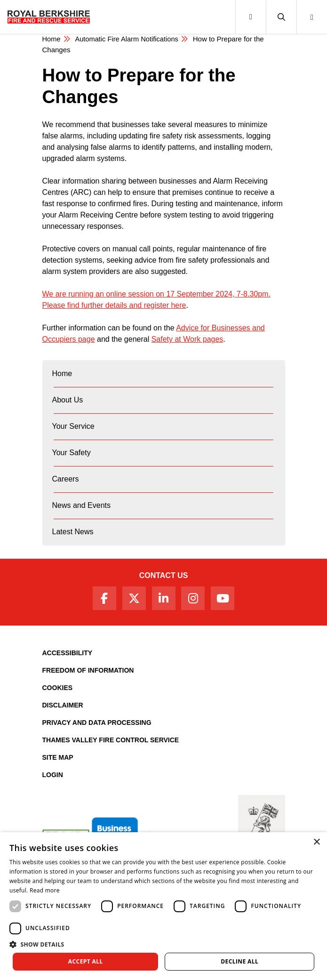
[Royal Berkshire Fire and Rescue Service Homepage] (49, 17)
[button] (281, 17)
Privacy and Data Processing (97, 723)
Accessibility (68, 653)
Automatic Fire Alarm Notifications (128, 39)
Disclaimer (63, 705)
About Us (68, 400)
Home (52, 39)
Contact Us (164, 575)
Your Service (73, 426)
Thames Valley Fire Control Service (111, 740)
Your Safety (72, 453)
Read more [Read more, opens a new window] (45, 890)
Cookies (58, 688)
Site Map (58, 757)
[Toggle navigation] (251, 17)
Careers (66, 479)
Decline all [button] (239, 961)
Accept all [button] (86, 961)
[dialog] (163, 906)
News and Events (82, 505)
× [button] (316, 842)
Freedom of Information (88, 670)
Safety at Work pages (187, 339)
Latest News (73, 532)
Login (53, 775)
